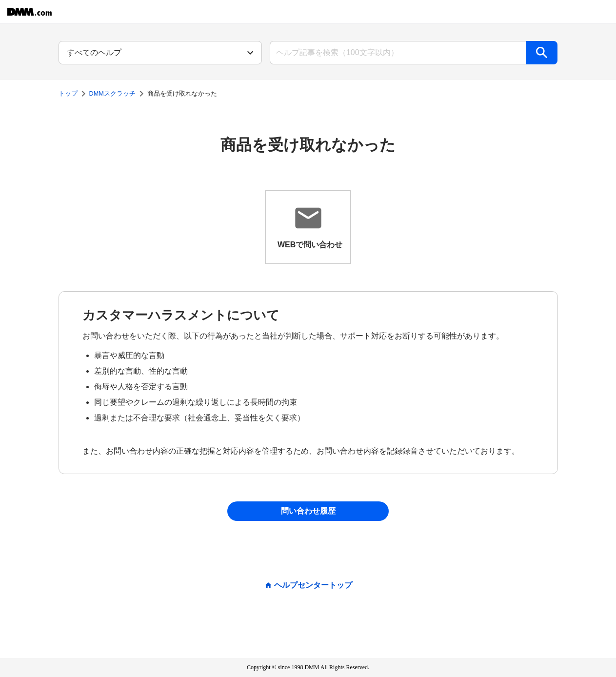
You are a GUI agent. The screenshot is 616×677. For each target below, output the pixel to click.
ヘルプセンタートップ (313, 585)
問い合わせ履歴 (308, 511)
